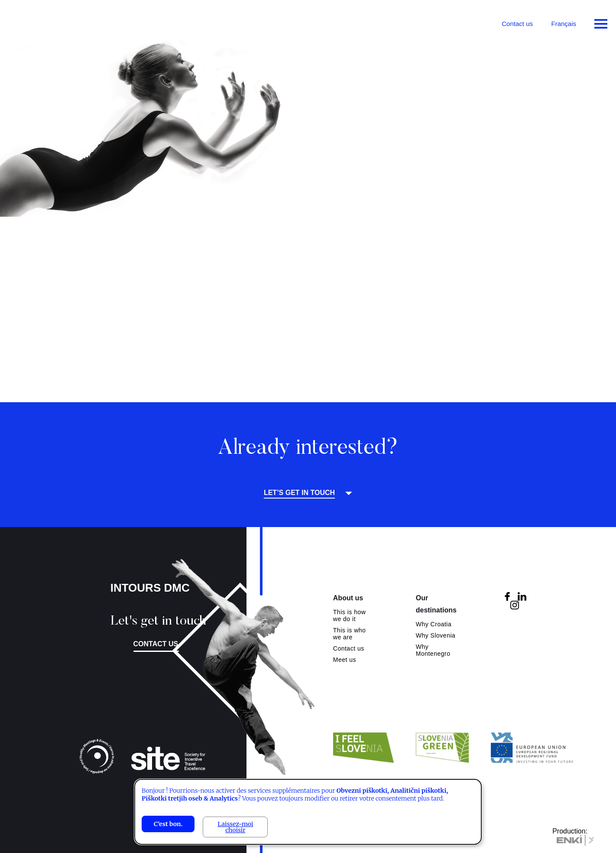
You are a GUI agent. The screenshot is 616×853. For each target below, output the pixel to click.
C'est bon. (168, 824)
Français (564, 24)
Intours (43, 22)
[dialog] (308, 812)
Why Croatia (434, 624)
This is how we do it (350, 615)
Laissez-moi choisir (235, 827)
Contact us (517, 24)
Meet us (345, 660)
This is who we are (350, 634)
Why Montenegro (433, 650)
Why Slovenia (436, 635)
